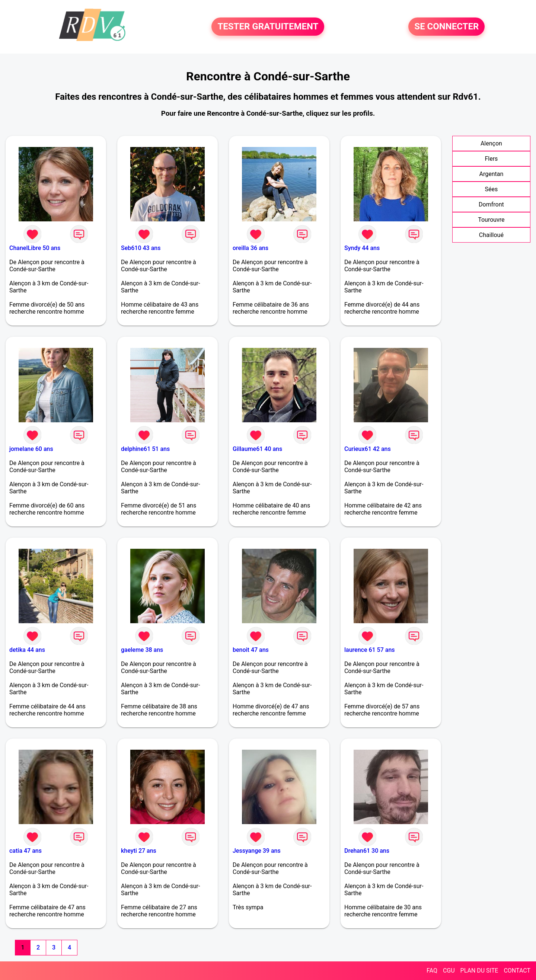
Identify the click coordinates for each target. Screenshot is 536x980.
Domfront (491, 204)
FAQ (432, 971)
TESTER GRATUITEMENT (268, 27)
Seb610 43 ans (141, 248)
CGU (449, 971)
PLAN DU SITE (479, 971)
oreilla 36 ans (251, 248)
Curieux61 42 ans (368, 449)
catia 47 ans (25, 851)
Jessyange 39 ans (257, 851)
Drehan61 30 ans (367, 851)
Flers (491, 159)
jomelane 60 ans (31, 449)
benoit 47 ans (251, 650)
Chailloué (491, 235)
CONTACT (517, 971)
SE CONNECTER (446, 27)
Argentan (491, 174)
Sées (492, 189)
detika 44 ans (27, 650)
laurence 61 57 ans (370, 650)
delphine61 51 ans (145, 449)
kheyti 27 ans (139, 851)
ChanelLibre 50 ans (35, 248)
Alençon (491, 143)
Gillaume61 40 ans (257, 449)
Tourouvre (491, 220)
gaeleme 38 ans (142, 650)
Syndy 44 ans (362, 248)
